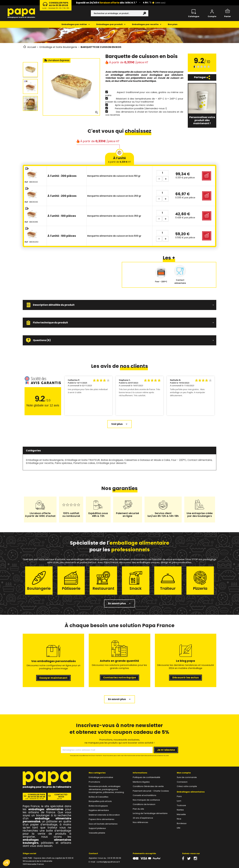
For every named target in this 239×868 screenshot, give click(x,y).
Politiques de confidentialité (146, 777)
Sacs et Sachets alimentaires (103, 824)
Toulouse (181, 805)
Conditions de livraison (144, 804)
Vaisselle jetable (97, 833)
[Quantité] (162, 173)
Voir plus (117, 424)
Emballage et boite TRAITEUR (82, 460)
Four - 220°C (179, 460)
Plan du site (138, 809)
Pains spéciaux (63, 463)
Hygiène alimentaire (99, 810)
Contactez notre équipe (120, 678)
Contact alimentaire (200, 460)
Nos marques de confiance (146, 800)
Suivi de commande (187, 777)
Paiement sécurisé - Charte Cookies (151, 791)
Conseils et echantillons (144, 795)
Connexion (182, 782)
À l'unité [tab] (120, 160)
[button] (120, 305)
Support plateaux (97, 828)
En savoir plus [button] (117, 603)
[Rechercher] (120, 13)
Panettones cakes (84, 463)
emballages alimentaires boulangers (47, 841)
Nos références (140, 822)
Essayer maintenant (53, 678)
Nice (179, 819)
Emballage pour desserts (111, 463)
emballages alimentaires (46, 809)
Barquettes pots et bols (100, 801)
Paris (179, 796)
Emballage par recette (40, 463)
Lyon (179, 801)
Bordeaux (182, 823)
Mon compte (184, 773)
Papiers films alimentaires (102, 819)
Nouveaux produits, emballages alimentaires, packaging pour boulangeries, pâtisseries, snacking (106, 789)
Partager (202, 77)
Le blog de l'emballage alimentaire (150, 813)
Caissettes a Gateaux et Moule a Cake (147, 460)
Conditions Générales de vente (148, 786)
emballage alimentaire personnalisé (47, 820)
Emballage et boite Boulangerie (45, 460)
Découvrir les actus (185, 678)
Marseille (181, 814)
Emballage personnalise (101, 777)
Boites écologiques (112, 460)
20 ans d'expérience (143, 818)
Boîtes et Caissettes (99, 797)
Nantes (180, 810)
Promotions (94, 782)
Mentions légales (141, 782)
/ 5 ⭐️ (154, 3)
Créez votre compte (187, 786)
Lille (179, 828)
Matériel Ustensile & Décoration (104, 815)
